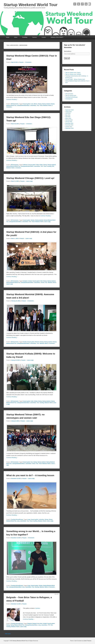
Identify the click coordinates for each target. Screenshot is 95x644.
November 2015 (69, 125)
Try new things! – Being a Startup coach (75, 79)
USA (53, 166)
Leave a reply (29, 181)
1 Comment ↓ (29, 124)
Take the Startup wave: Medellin (73, 74)
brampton (25, 281)
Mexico (36, 104)
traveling (49, 166)
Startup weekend (46, 104)
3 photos (37, 608)
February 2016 (69, 120)
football (45, 624)
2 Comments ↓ (31, 301)
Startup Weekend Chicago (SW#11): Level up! (30, 178)
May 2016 (68, 115)
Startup (40, 104)
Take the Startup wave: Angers (73, 73)
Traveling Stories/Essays (17, 519)
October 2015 (69, 127)
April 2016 (68, 117)
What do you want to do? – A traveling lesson (30, 475)
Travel (41, 105)
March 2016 (68, 118)
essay (29, 519)
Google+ (82, 4)
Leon (32, 104)
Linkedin (86, 4)
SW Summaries (15, 104)
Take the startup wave (71, 95)
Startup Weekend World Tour (31, 5)
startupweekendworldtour (23, 105)
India (32, 401)
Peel (42, 281)
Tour (38, 105)
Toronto (43, 283)
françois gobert (27, 104)
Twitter (79, 4)
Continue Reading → (12, 99)
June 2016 (68, 113)
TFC (49, 625)
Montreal (37, 342)
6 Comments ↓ (32, 538)
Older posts (7, 634)
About (16, 37)
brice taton (40, 624)
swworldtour (33, 105)
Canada (30, 281)
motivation (42, 519)
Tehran (34, 464)
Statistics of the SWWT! (57, 37)
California (25, 165)
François (21, 62)
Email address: (68, 51)
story (18, 521)
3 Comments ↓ (29, 62)
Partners (35, 37)
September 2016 (69, 110)
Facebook (75, 4)
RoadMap (25, 37)
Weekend (45, 105)
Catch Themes (88, 641)
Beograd (35, 624)
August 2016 (68, 112)
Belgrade (30, 624)
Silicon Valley (39, 165)
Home (8, 37)
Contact (90, 4)
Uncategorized (69, 99)
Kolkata (36, 401)
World (50, 105)
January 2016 (69, 122)
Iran (32, 462)
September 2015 (69, 128)
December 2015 (69, 123)
